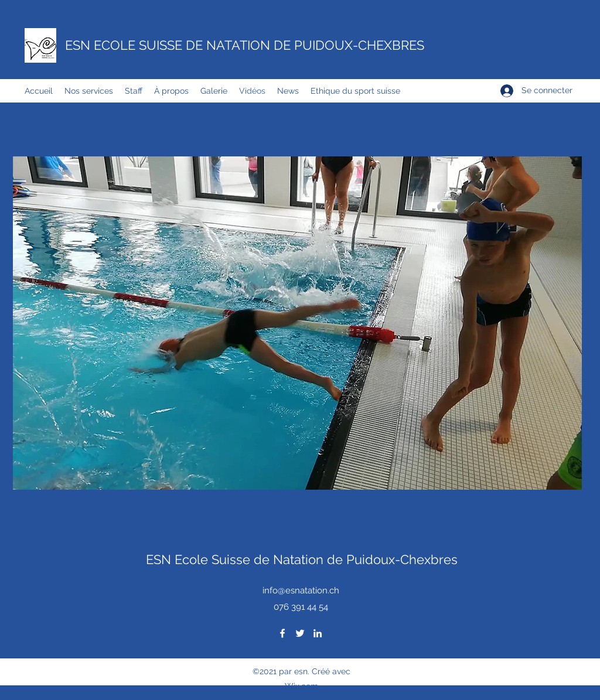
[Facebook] (282, 633)
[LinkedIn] (318, 633)
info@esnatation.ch (301, 590)
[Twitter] (300, 633)
